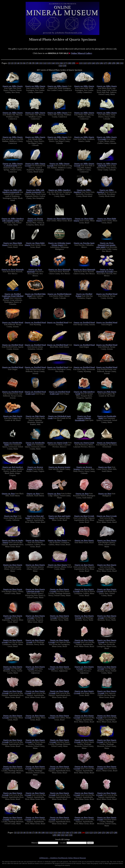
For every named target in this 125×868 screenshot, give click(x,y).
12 (45, 63)
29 (113, 63)
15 (57, 63)
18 (69, 63)
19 (73, 63)
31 (122, 63)
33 (65, 66)
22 (85, 63)
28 (109, 63)
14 (53, 63)
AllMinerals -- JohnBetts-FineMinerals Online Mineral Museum (62, 858)
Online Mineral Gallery (82, 53)
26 (101, 63)
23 (89, 63)
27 (105, 63)
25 (97, 63)
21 (81, 63)
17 (65, 63)
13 (49, 63)
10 (37, 63)
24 (93, 63)
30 (118, 63)
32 (61, 66)
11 (41, 63)
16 (61, 63)
